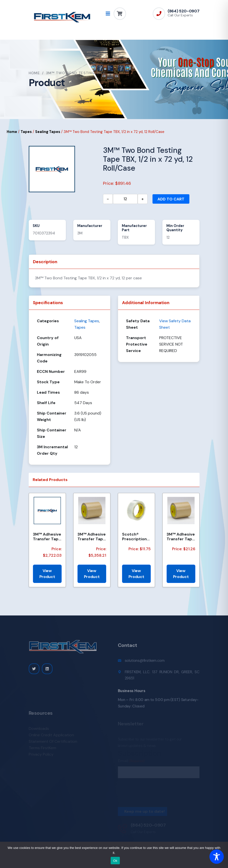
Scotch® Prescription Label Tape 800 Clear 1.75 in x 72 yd (136, 537)
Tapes (26, 132)
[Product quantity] (125, 199)
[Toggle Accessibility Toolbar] (217, 857)
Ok (115, 861)
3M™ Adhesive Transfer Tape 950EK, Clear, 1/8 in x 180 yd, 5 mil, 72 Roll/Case (181, 537)
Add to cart (171, 199)
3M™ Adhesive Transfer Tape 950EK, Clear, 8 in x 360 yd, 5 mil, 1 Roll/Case (47, 537)
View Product (47, 574)
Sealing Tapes (48, 132)
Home (34, 73)
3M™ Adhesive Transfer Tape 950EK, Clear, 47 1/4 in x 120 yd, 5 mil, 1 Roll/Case (92, 537)
